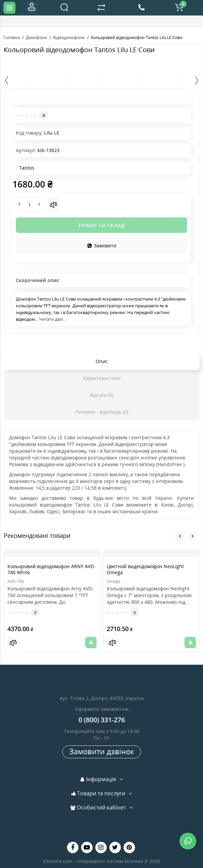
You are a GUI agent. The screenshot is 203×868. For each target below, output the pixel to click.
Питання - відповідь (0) (102, 412)
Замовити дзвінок (102, 751)
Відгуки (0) (102, 395)
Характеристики (102, 378)
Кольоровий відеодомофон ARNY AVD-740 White (52, 569)
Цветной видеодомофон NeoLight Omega (145, 569)
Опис (102, 361)
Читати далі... (53, 319)
